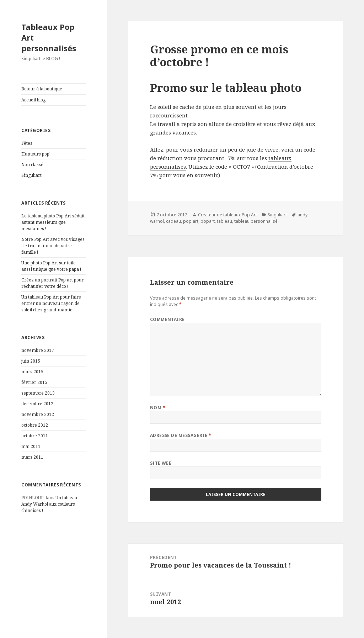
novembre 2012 (38, 414)
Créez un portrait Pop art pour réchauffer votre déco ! (52, 283)
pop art (191, 221)
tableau (224, 221)
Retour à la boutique (42, 89)
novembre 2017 (38, 350)
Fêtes (27, 143)
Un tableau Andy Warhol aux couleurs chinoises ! (49, 504)
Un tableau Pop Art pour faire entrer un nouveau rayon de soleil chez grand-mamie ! (51, 303)
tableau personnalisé (256, 221)
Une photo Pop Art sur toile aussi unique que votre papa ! (51, 266)
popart (208, 221)
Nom (158, 408)
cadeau (173, 221)
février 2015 (34, 382)
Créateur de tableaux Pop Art (227, 215)
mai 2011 (31, 446)
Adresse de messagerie (181, 435)
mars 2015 (32, 372)
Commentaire (167, 319)
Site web (161, 463)
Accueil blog (33, 100)
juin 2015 (31, 361)
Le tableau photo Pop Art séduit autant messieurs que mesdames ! (53, 222)
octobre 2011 (35, 436)
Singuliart (31, 175)
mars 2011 (32, 457)
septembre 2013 (38, 393)
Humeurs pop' (36, 154)
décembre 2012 (37, 404)
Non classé (32, 165)
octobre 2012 (35, 425)
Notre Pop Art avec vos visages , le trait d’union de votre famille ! (53, 246)
